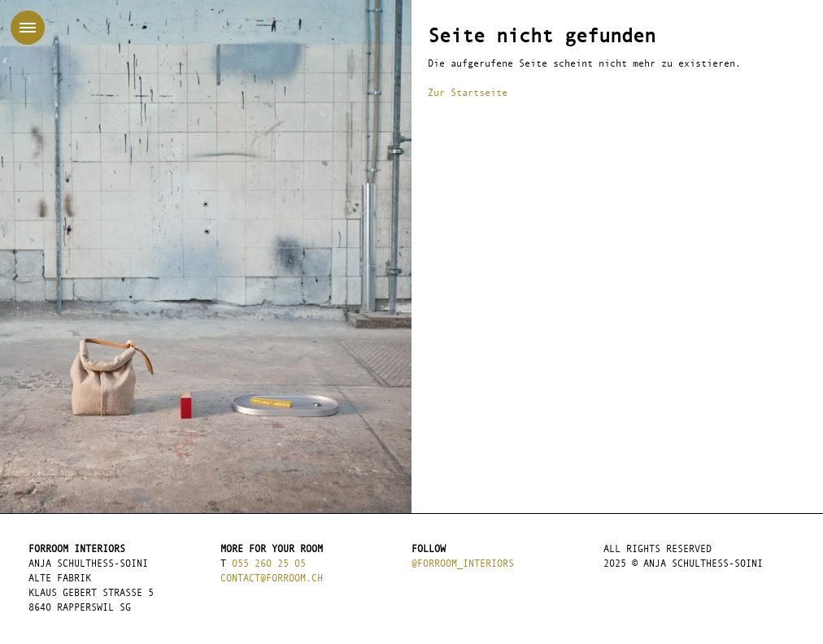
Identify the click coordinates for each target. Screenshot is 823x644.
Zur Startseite (468, 94)
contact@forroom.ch (272, 579)
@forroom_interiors (463, 564)
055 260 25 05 (269, 564)
